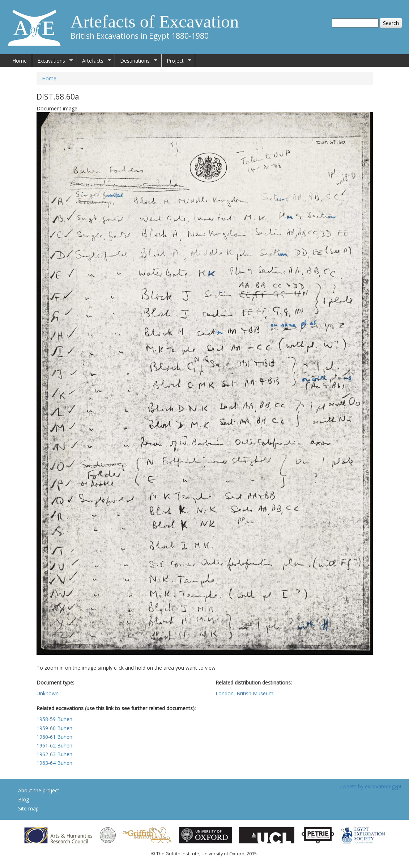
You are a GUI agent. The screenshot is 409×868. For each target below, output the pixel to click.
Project (176, 61)
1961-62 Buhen (54, 745)
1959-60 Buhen (54, 728)
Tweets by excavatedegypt (370, 786)
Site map (28, 808)
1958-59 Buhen (54, 719)
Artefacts (94, 61)
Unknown (48, 693)
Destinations (136, 61)
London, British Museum (244, 693)
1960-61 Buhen (54, 737)
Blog (24, 799)
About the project (39, 790)
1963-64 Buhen (54, 763)
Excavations (52, 61)
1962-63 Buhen (54, 754)
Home (20, 61)
